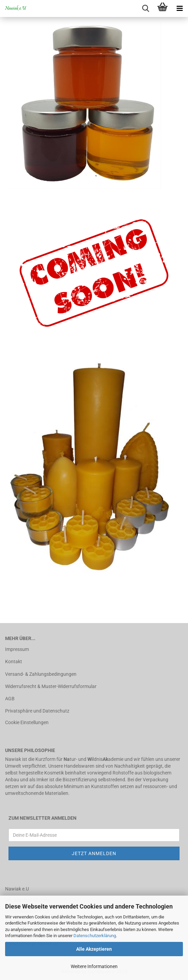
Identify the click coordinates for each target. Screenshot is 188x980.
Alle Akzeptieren (94, 949)
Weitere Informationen (94, 966)
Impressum (17, 649)
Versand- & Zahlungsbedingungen (41, 674)
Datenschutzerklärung (95, 936)
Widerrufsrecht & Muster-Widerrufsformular (51, 686)
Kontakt (14, 661)
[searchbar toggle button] (146, 9)
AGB (10, 699)
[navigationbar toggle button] (180, 9)
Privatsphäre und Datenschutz (37, 711)
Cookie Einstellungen (27, 722)
